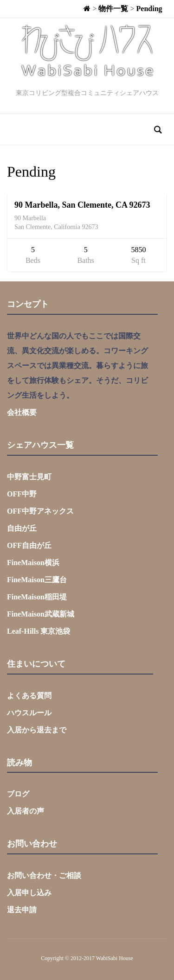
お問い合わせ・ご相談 (44, 875)
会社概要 (22, 412)
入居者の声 (26, 811)
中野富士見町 (29, 477)
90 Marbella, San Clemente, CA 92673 (82, 205)
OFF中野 (22, 494)
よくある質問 (29, 696)
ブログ (18, 794)
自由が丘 (22, 528)
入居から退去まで (37, 730)
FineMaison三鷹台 (37, 580)
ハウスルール (29, 713)
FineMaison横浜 (33, 563)
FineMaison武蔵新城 (41, 614)
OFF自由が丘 (29, 545)
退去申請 (22, 910)
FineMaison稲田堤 (37, 597)
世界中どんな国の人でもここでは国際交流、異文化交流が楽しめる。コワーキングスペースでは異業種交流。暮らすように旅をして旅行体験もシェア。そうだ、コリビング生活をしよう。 (77, 366)
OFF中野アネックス (40, 511)
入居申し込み (29, 893)
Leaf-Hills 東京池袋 (39, 631)
